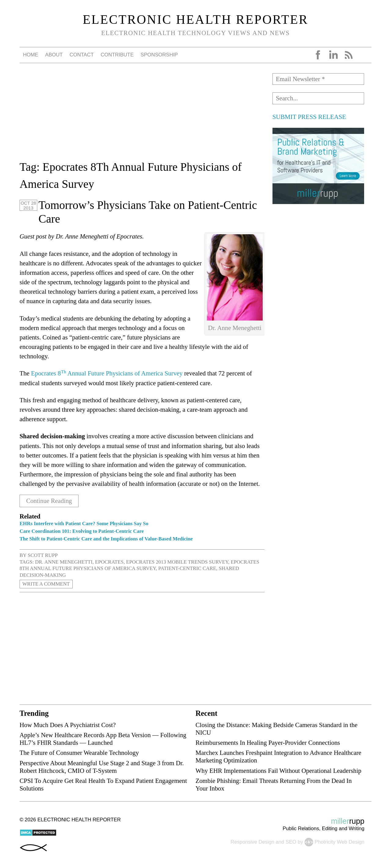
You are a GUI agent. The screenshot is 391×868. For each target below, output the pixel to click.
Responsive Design (252, 841)
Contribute (117, 55)
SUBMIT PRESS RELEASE (309, 117)
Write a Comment (46, 584)
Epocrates (109, 562)
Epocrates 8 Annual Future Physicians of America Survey (107, 373)
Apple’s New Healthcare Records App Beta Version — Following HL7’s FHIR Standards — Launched (103, 738)
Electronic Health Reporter (196, 20)
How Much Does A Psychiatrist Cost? (68, 725)
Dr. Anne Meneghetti (64, 562)
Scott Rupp (43, 555)
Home (31, 55)
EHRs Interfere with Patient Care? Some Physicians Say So (84, 523)
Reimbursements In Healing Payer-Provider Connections (268, 742)
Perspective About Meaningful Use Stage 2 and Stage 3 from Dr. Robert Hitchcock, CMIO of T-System (102, 766)
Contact (82, 55)
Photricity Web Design (340, 841)
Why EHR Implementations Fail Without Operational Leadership (278, 770)
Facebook (318, 55)
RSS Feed (349, 55)
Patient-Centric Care (187, 568)
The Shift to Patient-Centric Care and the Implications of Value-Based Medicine (106, 538)
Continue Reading (49, 501)
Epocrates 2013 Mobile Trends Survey (177, 562)
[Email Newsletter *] (318, 79)
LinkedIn (333, 55)
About (54, 55)
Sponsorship (159, 55)
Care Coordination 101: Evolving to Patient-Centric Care (82, 531)
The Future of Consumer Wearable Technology (79, 753)
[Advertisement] (142, 116)
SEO (291, 841)
